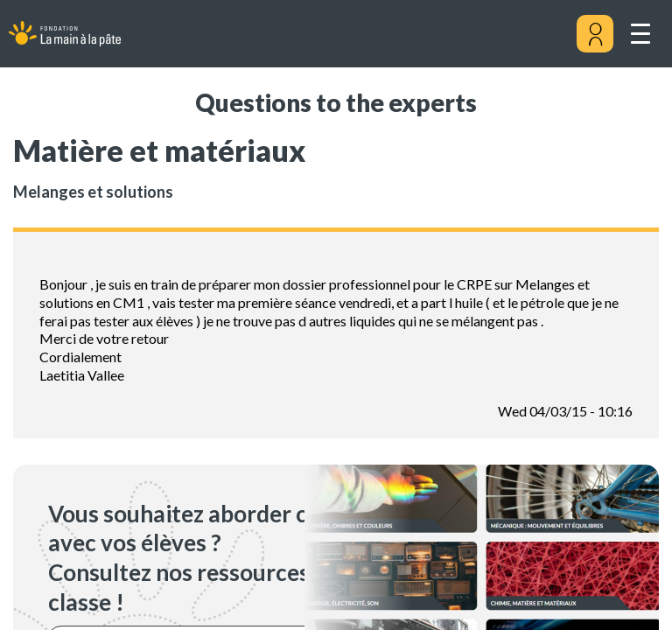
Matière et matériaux (159, 150)
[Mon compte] (595, 34)
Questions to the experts (336, 102)
